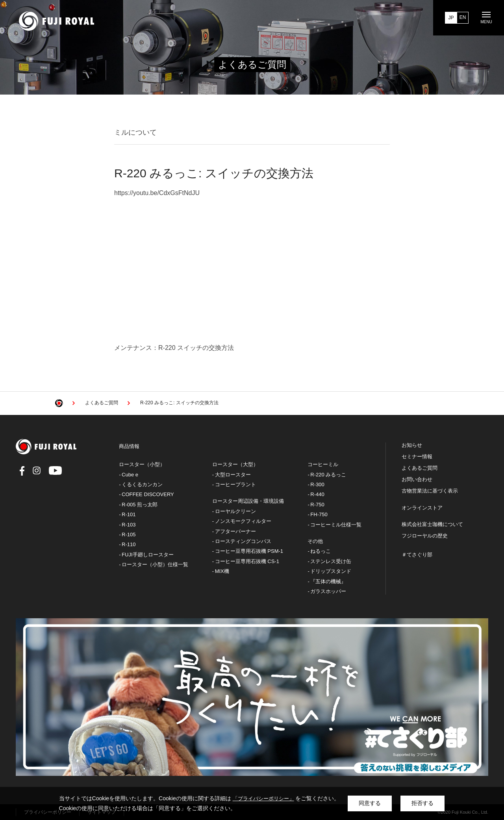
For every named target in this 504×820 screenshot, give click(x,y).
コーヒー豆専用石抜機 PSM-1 (249, 551)
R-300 (317, 484)
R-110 (129, 544)
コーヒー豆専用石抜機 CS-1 (247, 561)
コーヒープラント (235, 484)
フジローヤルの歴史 (425, 536)
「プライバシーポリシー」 (263, 799)
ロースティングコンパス (243, 541)
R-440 (317, 494)
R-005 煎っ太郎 (140, 505)
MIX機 (222, 571)
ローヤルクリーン (235, 511)
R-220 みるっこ (328, 475)
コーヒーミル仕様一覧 (336, 525)
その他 (315, 541)
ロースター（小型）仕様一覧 (155, 564)
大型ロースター (233, 475)
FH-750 (319, 514)
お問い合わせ (417, 480)
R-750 (317, 505)
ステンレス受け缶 (331, 561)
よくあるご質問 (420, 468)
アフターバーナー (235, 531)
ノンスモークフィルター (243, 521)
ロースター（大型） (235, 464)
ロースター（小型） (142, 464)
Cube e (130, 475)
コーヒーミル (323, 464)
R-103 (129, 525)
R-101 (129, 514)
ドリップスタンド (331, 571)
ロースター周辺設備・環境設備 (248, 501)
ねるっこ (321, 551)
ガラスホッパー (328, 591)
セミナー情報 (417, 457)
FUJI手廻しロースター (147, 555)
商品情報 (129, 446)
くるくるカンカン (142, 484)
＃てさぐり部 (417, 555)
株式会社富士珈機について (432, 524)
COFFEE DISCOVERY (148, 494)
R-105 (129, 535)
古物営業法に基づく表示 (430, 491)
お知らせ (412, 445)
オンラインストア (422, 508)
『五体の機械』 (328, 581)
